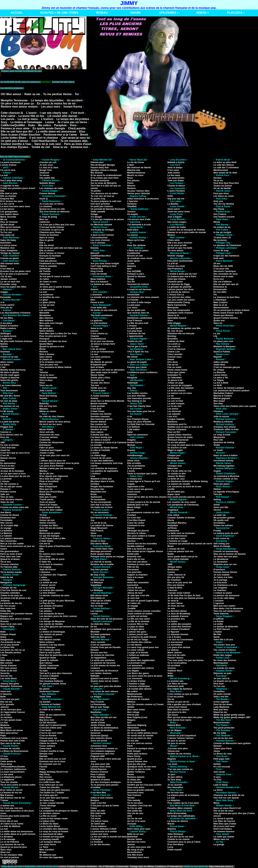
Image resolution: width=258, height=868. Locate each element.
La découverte (47, 289)
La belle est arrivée (137, 616)
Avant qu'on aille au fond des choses (147, 497)
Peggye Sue (7, 427)
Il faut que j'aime (176, 372)
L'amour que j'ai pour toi (52, 461)
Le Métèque (97, 582)
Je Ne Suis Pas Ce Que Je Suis (184, 595)
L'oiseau (5, 481)
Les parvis (8, 119)
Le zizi (217, 333)
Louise (50, 122)
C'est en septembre (101, 645)
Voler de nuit (7, 502)
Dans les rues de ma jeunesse (107, 619)
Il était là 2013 (175, 588)
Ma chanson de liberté (139, 167)
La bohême (6, 531)
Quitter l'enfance (136, 772)
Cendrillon (219, 691)
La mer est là (7, 204)
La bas (131, 263)
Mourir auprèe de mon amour (55, 422)
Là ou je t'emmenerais (102, 352)
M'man (43, 852)
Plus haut (218, 684)
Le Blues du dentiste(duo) (104, 728)
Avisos (131, 499)
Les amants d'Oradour (51, 606)
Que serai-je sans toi (138, 313)
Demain (217, 178)
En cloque (219, 370)
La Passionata (98, 704)
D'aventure (219, 569)
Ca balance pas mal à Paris (182, 276)
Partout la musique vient (140, 748)
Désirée (95, 650)
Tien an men (7, 497)
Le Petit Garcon (222, 629)
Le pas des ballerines (102, 461)
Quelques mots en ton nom (142, 767)
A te (2, 302)
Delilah (217, 764)
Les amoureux (135, 665)
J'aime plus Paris (223, 748)
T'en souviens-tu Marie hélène (55, 367)
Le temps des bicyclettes (47, 100)
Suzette (43, 398)
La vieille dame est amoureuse (56, 131)
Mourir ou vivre (135, 175)
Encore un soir (135, 256)
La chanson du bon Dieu (226, 297)
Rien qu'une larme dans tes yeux (185, 717)
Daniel (171, 359)
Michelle (95, 632)
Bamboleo (96, 712)
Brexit (84, 135)
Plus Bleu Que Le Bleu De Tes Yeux (58, 333)
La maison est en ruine (180, 393)
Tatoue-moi (173, 751)
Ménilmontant (221, 170)
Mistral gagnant (222, 398)
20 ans (217, 263)
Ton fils (131, 282)
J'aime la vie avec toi (11, 595)
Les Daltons (133, 427)
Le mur (94, 354)
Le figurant (173, 632)
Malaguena (6, 582)
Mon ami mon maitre (224, 606)
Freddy (217, 531)
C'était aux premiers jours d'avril (18, 188)
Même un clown (48, 411)
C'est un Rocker (48, 735)
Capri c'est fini (98, 803)
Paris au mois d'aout (77, 144)
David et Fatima (222, 352)
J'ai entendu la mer (10, 642)
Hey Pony (45, 774)
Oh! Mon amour (11, 94)
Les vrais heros (48, 844)
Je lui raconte (175, 785)
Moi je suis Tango (100, 707)
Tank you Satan (176, 180)
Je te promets (134, 468)
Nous (130, 178)
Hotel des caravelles (138, 582)
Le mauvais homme (178, 634)
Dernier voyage (176, 256)
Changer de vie (8, 588)
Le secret (44, 619)
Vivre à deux (46, 380)
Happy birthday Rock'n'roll (54, 772)
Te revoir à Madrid (49, 676)
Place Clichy (134, 756)
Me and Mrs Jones (10, 396)
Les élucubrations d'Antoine (15, 313)
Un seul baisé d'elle (50, 507)
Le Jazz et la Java (49, 167)
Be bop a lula (98, 575)
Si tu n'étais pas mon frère (105, 178)
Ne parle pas (46, 328)
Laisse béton (220, 375)
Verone (217, 510)
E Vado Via (45, 562)
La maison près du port (226, 533)
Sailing (217, 499)
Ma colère (45, 125)
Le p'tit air (173, 263)
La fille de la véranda (138, 621)
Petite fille (6, 611)
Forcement (133, 569)
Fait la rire (96, 816)
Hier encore (7, 523)
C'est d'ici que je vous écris (15, 453)
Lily (215, 336)
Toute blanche (221, 614)
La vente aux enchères (103, 660)
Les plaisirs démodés (12, 538)
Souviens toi (97, 380)
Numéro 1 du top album (52, 645)
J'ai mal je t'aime (99, 821)
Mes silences (46, 318)
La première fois (176, 619)
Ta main (44, 671)
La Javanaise (220, 562)
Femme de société (10, 748)
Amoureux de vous (50, 435)
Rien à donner (47, 354)
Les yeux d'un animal (179, 647)
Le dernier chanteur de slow (54, 595)
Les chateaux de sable (51, 188)
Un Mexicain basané (101, 225)
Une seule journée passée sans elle (186, 497)
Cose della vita (98, 308)
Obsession (133, 728)
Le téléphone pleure (11, 777)
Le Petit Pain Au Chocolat (141, 424)
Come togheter (221, 702)
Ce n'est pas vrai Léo (12, 808)
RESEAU (102, 13)
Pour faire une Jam (10, 557)
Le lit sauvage (8, 839)
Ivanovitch (133, 585)
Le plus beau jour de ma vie (15, 476)
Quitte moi (219, 320)
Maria (216, 803)
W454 (170, 676)
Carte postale (98, 406)
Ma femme (6, 728)
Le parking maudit (49, 839)
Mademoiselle (134, 694)
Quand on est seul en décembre (108, 370)
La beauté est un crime (226, 681)
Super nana (174, 494)
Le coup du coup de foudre (54, 831)
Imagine (131, 440)
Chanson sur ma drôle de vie (229, 795)
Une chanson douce (101, 738)
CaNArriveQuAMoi (13, 125)
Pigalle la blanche (10, 378)
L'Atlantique (220, 300)
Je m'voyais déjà (9, 525)
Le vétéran (173, 650)
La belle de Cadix (177, 227)
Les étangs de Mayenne (52, 621)
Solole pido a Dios (100, 378)
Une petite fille (47, 178)
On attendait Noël (136, 730)
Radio (171, 554)
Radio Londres (8, 328)
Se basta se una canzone (104, 310)
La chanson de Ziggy (179, 284)
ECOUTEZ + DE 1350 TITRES (59, 13)
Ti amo (217, 777)
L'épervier (132, 201)
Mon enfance (46, 320)
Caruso (95, 331)
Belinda (4, 759)
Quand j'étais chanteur (179, 435)
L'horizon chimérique (138, 686)
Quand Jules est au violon (105, 681)
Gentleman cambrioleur (140, 318)
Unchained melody (223, 461)
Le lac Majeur (174, 730)
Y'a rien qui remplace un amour (107, 219)
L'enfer (43, 308)
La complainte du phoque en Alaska (59, 811)
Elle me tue (6, 702)
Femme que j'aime (137, 367)
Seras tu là (173, 315)
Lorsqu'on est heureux (139, 289)
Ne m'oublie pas (176, 492)
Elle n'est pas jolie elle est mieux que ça (61, 248)
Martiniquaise (221, 663)
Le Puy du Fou (47, 603)
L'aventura (96, 295)
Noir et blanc (97, 367)
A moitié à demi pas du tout (182, 274)
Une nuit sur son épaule (226, 798)
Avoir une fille (221, 507)
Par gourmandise (10, 551)
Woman (131, 445)
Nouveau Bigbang (137, 725)
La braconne (220, 582)
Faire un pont (47, 448)
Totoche (44, 372)
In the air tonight (222, 232)
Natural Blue (174, 725)
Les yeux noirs (51, 107)
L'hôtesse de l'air (136, 333)
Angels (217, 471)
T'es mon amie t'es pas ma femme (185, 660)
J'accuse (172, 590)
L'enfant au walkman (138, 655)
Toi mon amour (175, 250)
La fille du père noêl (138, 323)
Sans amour (46, 357)
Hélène (131, 580)
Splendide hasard (177, 318)
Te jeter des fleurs (100, 383)
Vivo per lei (6, 308)
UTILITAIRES (168, 13)
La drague (96, 697)
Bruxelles (172, 339)
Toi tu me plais (135, 803)
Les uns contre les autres (181, 300)
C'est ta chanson (176, 349)
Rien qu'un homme (10, 227)
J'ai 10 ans (6, 276)
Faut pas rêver (221, 193)
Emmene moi (134, 557)
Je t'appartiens (98, 658)
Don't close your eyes (139, 829)
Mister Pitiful (46, 429)
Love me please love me (180, 551)
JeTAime (172, 528)
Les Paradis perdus (11, 652)
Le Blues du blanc (49, 824)
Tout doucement (9, 391)
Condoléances (98, 339)
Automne (132, 494)
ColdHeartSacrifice (101, 256)
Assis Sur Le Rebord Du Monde (107, 401)
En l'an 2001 (220, 292)
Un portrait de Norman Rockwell (108, 209)
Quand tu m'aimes (10, 559)
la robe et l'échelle (100, 450)
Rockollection (134, 852)
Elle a (42, 243)
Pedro (130, 183)
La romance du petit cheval (142, 637)
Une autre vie (7, 235)
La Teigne (219, 380)
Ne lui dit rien (47, 474)
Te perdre (96, 191)
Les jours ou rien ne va (13, 650)
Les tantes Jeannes (101, 673)
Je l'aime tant (98, 824)
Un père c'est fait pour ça (17, 103)
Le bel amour (7, 209)
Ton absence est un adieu (104, 193)
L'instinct (47, 119)
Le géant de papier (137, 362)
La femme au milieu (101, 284)
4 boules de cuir (48, 162)
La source (132, 235)
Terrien (131, 798)
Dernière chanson (100, 416)
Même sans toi (221, 839)
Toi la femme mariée (11, 572)
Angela (131, 484)
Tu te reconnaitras (177, 663)
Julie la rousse (221, 416)
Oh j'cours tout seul (224, 826)
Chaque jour (174, 455)
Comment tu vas (136, 525)
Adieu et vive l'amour (102, 798)
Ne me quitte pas (136, 310)
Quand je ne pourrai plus (14, 847)
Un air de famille (222, 188)
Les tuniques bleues (50, 842)
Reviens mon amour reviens (19, 107)
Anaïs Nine (219, 365)
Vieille (217, 445)
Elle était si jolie (9, 193)
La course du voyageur (180, 385)
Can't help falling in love (103, 266)
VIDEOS (201, 13)
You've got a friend (137, 346)
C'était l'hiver (98, 411)
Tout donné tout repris (179, 720)
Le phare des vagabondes (141, 660)
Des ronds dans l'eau (102, 549)
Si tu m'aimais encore (51, 362)
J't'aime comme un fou (225, 479)
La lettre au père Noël (225, 162)
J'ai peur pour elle (100, 764)
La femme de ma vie (11, 603)
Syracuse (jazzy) (99, 735)
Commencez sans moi (102, 754)
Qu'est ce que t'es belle (180, 248)
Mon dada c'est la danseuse (228, 608)
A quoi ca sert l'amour (102, 235)
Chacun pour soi (48, 738)
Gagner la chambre (137, 575)
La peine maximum (10, 162)
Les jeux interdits (136, 396)
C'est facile (45, 730)
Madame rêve (7, 248)
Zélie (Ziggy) (174, 323)
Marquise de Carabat (138, 699)
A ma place (6, 323)
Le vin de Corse (135, 162)
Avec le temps (175, 167)
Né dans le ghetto (10, 372)
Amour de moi (47, 520)
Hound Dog (97, 269)
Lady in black (220, 785)
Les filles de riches (177, 684)
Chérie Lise (173, 352)
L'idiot (130, 165)
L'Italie (4, 655)
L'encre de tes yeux (101, 458)
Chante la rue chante (178, 839)
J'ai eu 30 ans (134, 588)
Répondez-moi (98, 492)
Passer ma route (176, 266)
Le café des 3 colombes (226, 167)
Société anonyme (100, 180)
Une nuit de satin (176, 655)
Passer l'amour (175, 658)
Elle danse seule (99, 595)
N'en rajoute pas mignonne (54, 476)
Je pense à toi (175, 380)
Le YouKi (218, 450)
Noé (129, 722)
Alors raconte (98, 642)
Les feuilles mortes (137, 393)
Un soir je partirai (10, 857)
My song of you (135, 850)
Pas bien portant (99, 569)
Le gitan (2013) (47, 302)
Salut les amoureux (137, 435)
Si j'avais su (46, 359)
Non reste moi (8, 608)
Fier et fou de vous (223, 811)
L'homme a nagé (136, 684)
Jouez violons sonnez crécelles (144, 611)
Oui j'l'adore (220, 214)
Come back (45, 748)
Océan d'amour (8, 665)
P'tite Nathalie (98, 777)
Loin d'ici (172, 416)
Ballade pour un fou (138, 505)
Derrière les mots (136, 842)
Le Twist (44, 847)
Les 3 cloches (98, 243)
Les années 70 (47, 608)
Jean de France (48, 569)
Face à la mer (7, 466)
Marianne (172, 422)
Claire (94, 808)
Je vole (171, 608)
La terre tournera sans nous (15, 206)
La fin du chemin (176, 391)
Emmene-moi (79, 147)
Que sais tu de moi (10, 743)
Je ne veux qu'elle (177, 245)
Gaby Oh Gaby (8, 240)
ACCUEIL (17, 13)
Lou (2, 658)
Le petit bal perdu (10, 422)
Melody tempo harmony (13, 370)
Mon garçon (46, 637)
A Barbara (45, 518)
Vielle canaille (98, 212)
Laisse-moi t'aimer (177, 707)
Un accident (75, 100)
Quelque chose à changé (104, 170)
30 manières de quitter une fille (184, 328)
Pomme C (6, 489)
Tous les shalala (9, 782)
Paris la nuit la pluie (50, 652)
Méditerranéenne (136, 173)
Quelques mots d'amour (180, 313)
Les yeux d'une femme (51, 466)
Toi (77, 94)
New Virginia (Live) (137, 717)
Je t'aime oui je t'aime (12, 824)
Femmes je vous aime (15, 128)
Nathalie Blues (47, 183)
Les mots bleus (9, 678)
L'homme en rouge (177, 541)
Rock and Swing (48, 396)
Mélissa (131, 702)
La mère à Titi (221, 378)
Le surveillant (175, 645)
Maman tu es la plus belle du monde (187, 232)
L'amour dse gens (137, 632)
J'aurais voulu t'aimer (179, 593)
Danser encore (8, 458)
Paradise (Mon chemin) (180, 808)
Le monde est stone (224, 668)
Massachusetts (221, 722)
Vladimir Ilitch (175, 671)
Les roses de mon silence (104, 691)
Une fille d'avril (135, 855)
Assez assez (134, 492)
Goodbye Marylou (177, 523)
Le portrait (6, 479)
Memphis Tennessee (14, 100)
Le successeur (175, 642)
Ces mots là (174, 346)
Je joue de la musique (12, 471)
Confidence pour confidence (142, 372)
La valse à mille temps (139, 302)
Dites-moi (172, 468)
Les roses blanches (11, 385)
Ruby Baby (45, 494)
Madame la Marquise (224, 346)
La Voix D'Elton (48, 593)
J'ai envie (96, 818)
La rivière (172, 621)
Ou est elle (133, 741)
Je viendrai (6, 717)
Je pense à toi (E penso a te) (15, 598)
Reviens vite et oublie (102, 564)
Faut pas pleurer (48, 261)
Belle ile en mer (135, 834)
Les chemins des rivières (140, 668)
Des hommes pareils (102, 419)
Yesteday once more (138, 857)
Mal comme (6, 663)
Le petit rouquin (176, 403)
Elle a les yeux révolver (180, 243)
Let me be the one (223, 738)
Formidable (6, 520)
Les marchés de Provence (104, 671)
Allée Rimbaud (175, 834)
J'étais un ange (175, 383)
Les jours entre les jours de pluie (145, 676)
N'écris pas (133, 715)
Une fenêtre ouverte (224, 217)
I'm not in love (8, 170)
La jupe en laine (136, 627)
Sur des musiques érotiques (106, 782)
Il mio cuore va (221, 538)
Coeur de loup (221, 250)
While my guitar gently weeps (229, 715)
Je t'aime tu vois (48, 282)
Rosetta (4, 621)
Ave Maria (6, 512)
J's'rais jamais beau (11, 720)
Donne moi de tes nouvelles (142, 544)
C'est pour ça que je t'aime (105, 805)
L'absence (45, 572)
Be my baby (220, 733)
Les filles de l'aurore (224, 821)
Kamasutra (173, 531)
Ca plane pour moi (223, 341)
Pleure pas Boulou (223, 315)
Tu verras (44, 175)
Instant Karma (73, 107)
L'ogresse (219, 603)
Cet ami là (45, 544)
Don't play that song (11, 180)
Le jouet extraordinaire (12, 772)
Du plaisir (45, 689)
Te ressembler (98, 499)
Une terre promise (100, 204)
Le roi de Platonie (10, 842)
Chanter (95, 336)
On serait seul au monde (140, 735)
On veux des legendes (51, 857)
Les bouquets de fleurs (52, 614)
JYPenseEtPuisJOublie (13, 767)
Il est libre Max (98, 793)
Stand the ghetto (9, 380)
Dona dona (6, 764)
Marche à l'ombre (223, 396)
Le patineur (133, 658)
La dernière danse (177, 611)
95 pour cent (97, 580)
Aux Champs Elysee (138, 419)
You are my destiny (224, 204)
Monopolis (173, 308)
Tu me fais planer (177, 442)
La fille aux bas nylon (138, 619)
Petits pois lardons (137, 754)
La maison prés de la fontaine (183, 795)
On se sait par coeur (11, 486)
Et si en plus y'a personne (14, 274)
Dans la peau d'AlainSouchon (55, 546)
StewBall (132, 206)
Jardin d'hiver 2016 (101, 725)
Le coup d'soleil (222, 435)
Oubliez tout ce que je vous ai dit (185, 427)
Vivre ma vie (46, 385)
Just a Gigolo (174, 217)
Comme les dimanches (52, 442)
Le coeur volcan (136, 650)
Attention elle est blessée (181, 333)
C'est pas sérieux (49, 437)
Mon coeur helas (136, 710)
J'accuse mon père (178, 748)
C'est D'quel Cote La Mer (53, 538)
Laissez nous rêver (101, 767)
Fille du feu (133, 567)
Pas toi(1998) (134, 271)
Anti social (219, 772)
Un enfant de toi (222, 227)
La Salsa (5, 365)
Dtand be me (220, 712)
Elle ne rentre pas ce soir (53, 759)
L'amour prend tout (137, 634)
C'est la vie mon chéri (51, 733)
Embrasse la (220, 287)
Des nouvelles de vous (225, 274)
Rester (131, 774)
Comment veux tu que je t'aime (184, 842)
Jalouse (4, 707)
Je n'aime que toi (49, 795)
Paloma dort (97, 162)
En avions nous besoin (52, 554)
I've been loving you (101, 437)
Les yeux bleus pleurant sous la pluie (59, 463)
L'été (3, 367)
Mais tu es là (220, 305)
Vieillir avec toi (98, 388)
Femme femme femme (225, 572)
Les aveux (173, 409)
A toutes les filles (49, 525)
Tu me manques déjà (74, 141)
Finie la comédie (48, 266)
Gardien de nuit (99, 429)
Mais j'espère (220, 302)
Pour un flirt (174, 432)
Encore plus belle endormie (15, 816)
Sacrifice (95, 258)
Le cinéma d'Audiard (178, 629)
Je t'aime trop (47, 800)
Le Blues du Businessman (14, 751)
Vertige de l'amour (10, 253)
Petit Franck (97, 531)
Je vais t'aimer (175, 603)
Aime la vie (60, 147)
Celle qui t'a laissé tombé (53, 725)
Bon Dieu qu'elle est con (104, 717)
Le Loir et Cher (175, 401)
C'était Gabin (46, 541)
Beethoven (173, 569)
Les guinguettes (9, 212)
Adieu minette (221, 362)
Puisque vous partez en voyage (107, 557)
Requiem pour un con (225, 564)
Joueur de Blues (176, 476)
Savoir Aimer (98, 375)
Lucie (170, 847)
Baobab (44, 531)
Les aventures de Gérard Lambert (231, 391)
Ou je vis (218, 180)
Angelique (173, 510)
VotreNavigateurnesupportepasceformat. (43, 74)
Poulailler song (8, 284)
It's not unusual (222, 767)
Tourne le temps (48, 678)
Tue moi (95, 385)
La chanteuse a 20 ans (225, 585)
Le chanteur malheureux (13, 769)
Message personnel (101, 551)
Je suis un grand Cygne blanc (143, 601)
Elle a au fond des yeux (140, 549)
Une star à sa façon (101, 505)
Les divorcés (174, 411)
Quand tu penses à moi (52, 346)
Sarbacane (96, 497)
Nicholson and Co (177, 424)
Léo (41, 598)
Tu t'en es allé (134, 808)
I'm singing (45, 567)
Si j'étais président (100, 634)
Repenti (218, 357)
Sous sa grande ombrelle (140, 790)
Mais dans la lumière (178, 710)
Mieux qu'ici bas (136, 240)
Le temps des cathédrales (181, 816)
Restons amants (136, 777)
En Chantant (174, 580)
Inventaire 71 (174, 375)
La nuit (4, 175)
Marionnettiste (221, 308)
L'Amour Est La (176, 295)
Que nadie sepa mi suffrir (104, 372)
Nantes (4, 344)
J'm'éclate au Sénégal (102, 230)
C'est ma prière (175, 697)
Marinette (44, 313)
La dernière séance (50, 813)
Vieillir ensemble (48, 378)
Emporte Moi (7, 199)
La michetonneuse (177, 536)
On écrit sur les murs (51, 424)
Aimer (217, 505)
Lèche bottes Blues (50, 826)
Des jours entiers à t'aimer (141, 536)
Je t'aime (44, 279)
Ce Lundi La (174, 344)
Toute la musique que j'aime (142, 474)
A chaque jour (135, 479)
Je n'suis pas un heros (72, 122)
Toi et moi (6, 562)
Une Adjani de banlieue (180, 689)
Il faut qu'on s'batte (101, 601)
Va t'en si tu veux (136, 821)
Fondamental (7, 468)
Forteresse (173, 458)
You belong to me (136, 401)
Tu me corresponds (101, 502)
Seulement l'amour (49, 691)
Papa (3, 735)
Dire (3, 461)
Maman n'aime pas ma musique (56, 468)
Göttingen (6, 333)
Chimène (218, 411)
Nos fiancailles (175, 787)
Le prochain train (136, 663)
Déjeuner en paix (222, 673)
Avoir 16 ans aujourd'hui (52, 715)
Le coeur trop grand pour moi (143, 647)
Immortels (6, 243)
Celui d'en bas (8, 448)
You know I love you (224, 645)
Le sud (171, 798)
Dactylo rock (46, 754)
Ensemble (6, 297)
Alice (42, 712)
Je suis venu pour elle (139, 847)
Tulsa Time (45, 697)
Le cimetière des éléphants (54, 829)
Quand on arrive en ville (52, 209)
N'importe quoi (98, 365)
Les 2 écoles (174, 637)
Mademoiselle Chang (179, 302)
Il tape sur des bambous (226, 256)
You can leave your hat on (141, 411)
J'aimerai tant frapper (51, 450)
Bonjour (95, 800)
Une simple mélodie (178, 559)
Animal (94, 398)
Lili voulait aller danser (62, 116)
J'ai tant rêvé (97, 720)
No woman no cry (10, 406)
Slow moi (5, 852)
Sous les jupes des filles (13, 287)
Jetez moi (45, 284)
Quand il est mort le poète (104, 678)
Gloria (171, 520)
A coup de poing (48, 217)
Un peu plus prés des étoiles (106, 686)
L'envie (131, 471)
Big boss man (47, 720)
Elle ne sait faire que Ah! (17, 131)
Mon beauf (219, 401)
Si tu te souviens (9, 230)
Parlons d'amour (99, 772)
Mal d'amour (7, 795)
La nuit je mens (28, 119)
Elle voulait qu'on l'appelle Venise (145, 551)
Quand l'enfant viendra (225, 318)
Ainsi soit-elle (47, 432)
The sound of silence (225, 650)
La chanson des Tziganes (53, 575)
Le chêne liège (98, 455)
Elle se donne (47, 250)
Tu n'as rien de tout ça (102, 196)
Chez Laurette (175, 354)
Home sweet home (177, 370)
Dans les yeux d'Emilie (139, 422)
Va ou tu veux (47, 375)
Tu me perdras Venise (57, 94)
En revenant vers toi (50, 764)
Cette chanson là (12, 113)
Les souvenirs (135, 678)
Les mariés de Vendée (51, 624)
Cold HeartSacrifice (44, 141)
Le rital (4, 722)
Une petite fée (134, 811)
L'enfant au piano (223, 593)
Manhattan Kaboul (223, 393)
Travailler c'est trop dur (139, 805)
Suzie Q (44, 199)
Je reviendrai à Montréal (226, 476)
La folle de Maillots (10, 826)
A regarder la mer (10, 186)
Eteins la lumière (9, 326)
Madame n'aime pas (101, 479)
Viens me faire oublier (51, 510)
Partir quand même (101, 554)
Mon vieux (45, 326)
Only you (218, 201)
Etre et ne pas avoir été (180, 582)
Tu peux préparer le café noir (106, 201)
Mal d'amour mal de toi (12, 798)
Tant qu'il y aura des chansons (56, 673)
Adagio (4, 292)
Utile (130, 816)
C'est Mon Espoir (136, 520)
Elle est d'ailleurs (223, 282)
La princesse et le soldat (104, 831)
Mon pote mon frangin (51, 323)
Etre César (45, 557)
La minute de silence (178, 292)
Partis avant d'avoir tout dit (228, 313)
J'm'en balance (99, 826)
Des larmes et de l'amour (104, 518)
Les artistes (46, 611)
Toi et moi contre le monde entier (18, 785)
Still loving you (221, 544)
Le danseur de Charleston (227, 245)
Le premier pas (175, 681)
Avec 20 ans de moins (51, 528)
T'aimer (4, 800)
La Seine (218, 790)
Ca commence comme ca (104, 748)
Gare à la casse (135, 577)
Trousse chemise (10, 564)
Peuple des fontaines (102, 486)
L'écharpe (96, 839)
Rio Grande (97, 173)
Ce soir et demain (10, 445)
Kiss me (5, 437)
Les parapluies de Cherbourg (183, 505)
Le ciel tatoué (134, 645)
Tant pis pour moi (49, 365)
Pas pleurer (133, 180)
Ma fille (217, 634)
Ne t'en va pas (8, 606)
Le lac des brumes (100, 844)
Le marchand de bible (51, 834)
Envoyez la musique (50, 256)
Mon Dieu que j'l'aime (225, 824)
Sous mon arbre (136, 787)
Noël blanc (133, 230)
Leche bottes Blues (13, 138)
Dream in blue (98, 541)
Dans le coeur (47, 237)
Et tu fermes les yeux (12, 201)
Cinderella (45, 440)
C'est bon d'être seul (50, 728)
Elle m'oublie (134, 463)
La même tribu (47, 821)
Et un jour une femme (102, 341)
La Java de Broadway (179, 614)
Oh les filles (7, 318)
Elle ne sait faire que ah (226, 284)
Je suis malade (221, 575)
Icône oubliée (47, 780)
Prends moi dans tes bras (53, 341)
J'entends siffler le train (226, 429)
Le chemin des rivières (139, 642)
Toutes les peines (223, 186)
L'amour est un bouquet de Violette (186, 230)
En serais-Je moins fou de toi (56, 103)
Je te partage (220, 580)
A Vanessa (6, 694)
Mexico (171, 235)
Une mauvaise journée (139, 398)
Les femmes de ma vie (12, 844)
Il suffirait (218, 619)
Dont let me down (223, 704)
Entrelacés (45, 445)
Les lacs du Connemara (180, 640)
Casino (171, 572)
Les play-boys (135, 331)
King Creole (97, 271)
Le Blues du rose (222, 754)
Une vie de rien (135, 813)
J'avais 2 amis (47, 453)
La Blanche (219, 372)
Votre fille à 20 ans (223, 640)
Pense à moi (97, 302)
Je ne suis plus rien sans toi (54, 455)
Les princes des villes (179, 297)
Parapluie (60, 125)
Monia (217, 222)
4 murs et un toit (9, 357)
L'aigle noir (6, 339)
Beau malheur (98, 279)
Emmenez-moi (8, 518)
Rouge (131, 279)
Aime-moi (5, 691)
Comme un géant (9, 258)
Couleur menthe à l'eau (16, 144)
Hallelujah (132, 383)
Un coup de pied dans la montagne (186, 445)
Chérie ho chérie (48, 743)
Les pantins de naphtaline (104, 471)
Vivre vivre (96, 536)
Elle (2, 191)
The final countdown (102, 315)
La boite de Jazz (176, 479)
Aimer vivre (133, 461)
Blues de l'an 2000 (223, 266)
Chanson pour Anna (50, 232)
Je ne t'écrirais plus (11, 710)
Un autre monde (222, 694)
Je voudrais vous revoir (140, 258)
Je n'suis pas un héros (52, 204)
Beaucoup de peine (50, 533)
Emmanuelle (220, 289)
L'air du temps (98, 349)
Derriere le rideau (136, 533)
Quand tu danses (136, 276)
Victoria (171, 668)
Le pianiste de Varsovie (103, 663)
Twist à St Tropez (49, 505)
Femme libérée (47, 193)
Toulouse (44, 173)
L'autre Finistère (176, 191)
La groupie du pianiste (179, 287)
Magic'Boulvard (99, 528)
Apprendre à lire (136, 486)
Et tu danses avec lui (11, 435)
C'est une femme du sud (13, 590)
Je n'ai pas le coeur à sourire (55, 276)
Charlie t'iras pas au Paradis (106, 647)
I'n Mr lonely (7, 411)
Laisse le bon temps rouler (54, 818)
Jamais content (9, 279)
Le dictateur (7, 837)
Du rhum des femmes (225, 660)
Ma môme (132, 357)
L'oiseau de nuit (176, 549)
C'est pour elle (221, 269)
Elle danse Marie (99, 544)
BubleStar (132, 837)
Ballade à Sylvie (176, 162)
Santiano (132, 204)
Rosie (94, 494)
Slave (94, 533)
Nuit (129, 269)
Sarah (216, 637)
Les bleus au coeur (224, 196)
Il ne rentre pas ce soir (51, 785)
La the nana (174, 175)
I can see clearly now (54, 113)
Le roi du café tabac (224, 598)
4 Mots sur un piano (138, 250)
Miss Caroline (47, 850)
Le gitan (44, 300)
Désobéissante (135, 538)
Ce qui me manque (49, 536)
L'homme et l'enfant (50, 704)
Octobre (95, 484)
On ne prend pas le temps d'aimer (231, 310)
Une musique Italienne (51, 681)
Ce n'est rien (134, 518)
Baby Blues (46, 717)
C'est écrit (77, 113)
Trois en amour (47, 502)
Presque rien (97, 489)
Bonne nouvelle (99, 403)
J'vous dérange (48, 805)
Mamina (172, 829)
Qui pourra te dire (177, 712)
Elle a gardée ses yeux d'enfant (184, 704)
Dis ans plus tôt (176, 577)
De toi (94, 627)
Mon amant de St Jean (225, 173)
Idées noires (7, 362)
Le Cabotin (6, 536)
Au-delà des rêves (100, 624)
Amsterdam (133, 295)
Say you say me (176, 199)
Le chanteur (46, 206)
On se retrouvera (100, 512)
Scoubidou (219, 523)
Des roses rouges (177, 222)
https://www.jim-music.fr (221, 866)
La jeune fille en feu (31, 116)
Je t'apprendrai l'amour (13, 712)
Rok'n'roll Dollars (223, 829)
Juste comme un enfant (140, 614)
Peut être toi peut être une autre (56, 655)
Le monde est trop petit (52, 837)
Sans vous (6, 850)
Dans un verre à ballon (225, 455)
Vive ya (4, 416)
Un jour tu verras (176, 741)
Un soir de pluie (9, 401)
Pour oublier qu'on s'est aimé (183, 803)
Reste (42, 349)
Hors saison (97, 432)
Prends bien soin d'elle (13, 741)
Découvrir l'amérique (225, 271)
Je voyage (6, 528)
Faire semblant (47, 258)
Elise (216, 328)
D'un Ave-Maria (175, 844)
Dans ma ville (98, 811)
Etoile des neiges (223, 655)
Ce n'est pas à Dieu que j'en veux (57, 225)
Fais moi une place (137, 562)
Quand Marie (46, 344)
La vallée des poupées (179, 624)
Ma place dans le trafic (103, 481)
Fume (42, 769)
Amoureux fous (99, 746)
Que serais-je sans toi (76, 138)
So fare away (174, 780)
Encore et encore (100, 427)
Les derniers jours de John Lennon (58, 616)
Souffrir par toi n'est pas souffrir (144, 785)
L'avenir (31, 113)
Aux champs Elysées (14, 147)
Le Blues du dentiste (102, 730)
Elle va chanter (8, 196)
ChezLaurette (77, 128)
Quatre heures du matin (180, 437)
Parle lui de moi (9, 671)
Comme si (6, 432)
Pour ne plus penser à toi (53, 336)
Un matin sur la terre (102, 507)
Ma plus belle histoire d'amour (17, 341)
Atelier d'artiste (48, 523)
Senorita (5, 673)
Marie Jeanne (174, 652)
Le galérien (97, 320)
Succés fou (6, 676)
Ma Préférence (135, 697)
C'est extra (173, 170)
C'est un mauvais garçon (227, 367)
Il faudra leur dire (100, 435)
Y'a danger (96, 217)
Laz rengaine (220, 588)
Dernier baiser (135, 839)
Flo (215, 295)
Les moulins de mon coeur (182, 502)
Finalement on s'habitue (52, 263)
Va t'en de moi (135, 818)
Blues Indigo (134, 507)
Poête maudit (174, 850)
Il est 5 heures (135, 320)
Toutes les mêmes (223, 525)
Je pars (171, 774)
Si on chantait (134, 782)
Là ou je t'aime (47, 588)
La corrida (96, 445)
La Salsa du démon (178, 821)
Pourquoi (44, 339)
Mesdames (45, 315)
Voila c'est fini (221, 697)
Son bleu (218, 403)
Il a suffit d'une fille (50, 782)
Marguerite (219, 437)
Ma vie (4, 219)
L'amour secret (47, 585)
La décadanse (221, 559)
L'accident (45, 808)
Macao (171, 824)
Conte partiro (7, 305)
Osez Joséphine (9, 250)
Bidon (4, 266)
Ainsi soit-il (173, 209)
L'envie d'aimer (8, 165)
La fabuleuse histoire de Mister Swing (188, 481)
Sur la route (97, 606)
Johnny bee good (10, 684)
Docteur (131, 541)
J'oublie (131, 608)
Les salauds (174, 414)
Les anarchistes (176, 178)
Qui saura (173, 715)
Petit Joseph (134, 751)
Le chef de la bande (101, 562)
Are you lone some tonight (105, 263)
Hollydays (173, 525)
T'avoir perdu (47, 499)
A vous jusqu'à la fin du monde (144, 502)
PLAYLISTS (235, 13)
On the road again (10, 375)
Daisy (3, 637)
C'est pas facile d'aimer (52, 227)
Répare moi (6, 616)
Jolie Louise (46, 391)
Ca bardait (45, 702)
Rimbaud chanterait (178, 440)
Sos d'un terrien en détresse (54, 212)
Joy (93, 520)
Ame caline (8, 116)
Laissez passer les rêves (181, 289)
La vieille (218, 624)
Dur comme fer (99, 424)
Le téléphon (174, 800)
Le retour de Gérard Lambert (229, 388)
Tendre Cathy (7, 627)
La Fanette (133, 300)
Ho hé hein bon (176, 793)
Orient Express (99, 769)
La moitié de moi (48, 582)
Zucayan (132, 824)
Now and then (221, 710)
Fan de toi (173, 365)
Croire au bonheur (49, 235)
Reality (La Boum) (223, 422)
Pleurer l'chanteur (177, 429)
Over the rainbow (136, 245)
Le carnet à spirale (223, 818)
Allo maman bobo (10, 263)
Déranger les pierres (138, 531)
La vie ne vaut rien (10, 282)
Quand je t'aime (48, 658)
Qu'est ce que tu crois (139, 769)
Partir (130, 746)
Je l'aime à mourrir (101, 440)
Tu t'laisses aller (9, 567)
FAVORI (135, 13)
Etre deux (172, 362)
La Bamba (173, 204)
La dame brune (8, 336)
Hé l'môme (45, 271)
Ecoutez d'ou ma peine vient (15, 271)
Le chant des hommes (179, 627)
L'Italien (218, 632)
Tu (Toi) (217, 780)
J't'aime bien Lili (222, 237)
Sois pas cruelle (48, 497)
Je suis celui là (221, 678)
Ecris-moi (218, 279)
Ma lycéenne (220, 240)
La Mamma (6, 533)
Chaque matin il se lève (52, 741)
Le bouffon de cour (50, 297)
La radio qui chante (224, 837)
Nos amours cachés (50, 640)
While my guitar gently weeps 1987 (232, 717)
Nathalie (95, 676)
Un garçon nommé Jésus (53, 684)
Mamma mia (133, 170)
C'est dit (5, 455)
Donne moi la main (223, 276)
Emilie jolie (133, 554)
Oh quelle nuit (221, 520)
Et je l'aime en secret (11, 790)
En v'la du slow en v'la (179, 471)
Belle (3, 632)
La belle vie (219, 515)
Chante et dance (176, 186)
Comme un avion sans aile (14, 507)
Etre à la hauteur (99, 282)
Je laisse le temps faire (103, 344)
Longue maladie (176, 419)
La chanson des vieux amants (143, 297)
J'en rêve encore (99, 603)
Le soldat (96, 359)
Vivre (73, 125)
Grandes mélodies (10, 593)
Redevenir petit (176, 686)
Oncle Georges (47, 647)
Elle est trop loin (48, 406)
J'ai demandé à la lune (139, 225)
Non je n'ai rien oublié (12, 544)
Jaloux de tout (135, 593)
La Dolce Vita (7, 647)
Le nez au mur (47, 305)
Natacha (132, 266)
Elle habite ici (98, 598)
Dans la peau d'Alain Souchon (20, 135)
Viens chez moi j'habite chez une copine (235, 406)
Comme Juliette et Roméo (181, 518)
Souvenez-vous (135, 793)
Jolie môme (174, 173)
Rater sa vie (32, 94)
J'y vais (95, 346)
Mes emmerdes (8, 541)
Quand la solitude (49, 660)
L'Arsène (132, 326)
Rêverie (131, 186)
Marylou (44, 409)
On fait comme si (9, 484)
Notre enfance (47, 642)
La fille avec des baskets (181, 388)
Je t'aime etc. (134, 603)
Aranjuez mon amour (225, 427)
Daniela (43, 756)
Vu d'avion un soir (177, 448)
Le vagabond (7, 780)
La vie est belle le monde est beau (109, 837)
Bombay (172, 336)
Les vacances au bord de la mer (184, 486)
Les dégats (133, 671)
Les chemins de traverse (104, 468)
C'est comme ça (99, 333)
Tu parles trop (98, 199)
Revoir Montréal (48, 668)
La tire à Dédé (221, 383)
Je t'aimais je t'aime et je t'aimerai (109, 442)
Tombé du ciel (41, 147)
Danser (131, 528)
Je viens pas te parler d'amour (56, 287)
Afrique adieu (175, 567)
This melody (134, 800)
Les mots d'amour (100, 240)
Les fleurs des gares (138, 673)
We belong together (224, 466)
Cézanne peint (175, 282)
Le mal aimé (7, 774)
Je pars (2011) (175, 777)
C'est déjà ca (7, 269)
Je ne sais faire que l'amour (54, 798)
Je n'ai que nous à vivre (13, 474)
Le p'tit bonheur (99, 323)
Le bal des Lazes (176, 538)
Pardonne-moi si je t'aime (60, 135)
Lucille (171, 489)
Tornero (131, 212)
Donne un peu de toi (178, 702)
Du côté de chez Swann (52, 416)
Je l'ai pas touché (10, 645)
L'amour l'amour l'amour (180, 738)
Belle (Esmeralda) (177, 813)
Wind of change (222, 546)
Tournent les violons (138, 284)
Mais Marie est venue (12, 730)
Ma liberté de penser (102, 362)
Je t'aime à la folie (223, 577)
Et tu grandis (7, 704)
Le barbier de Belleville (226, 627)
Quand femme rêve (137, 761)
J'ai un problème (136, 466)
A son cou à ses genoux (140, 489)
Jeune (217, 751)
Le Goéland (97, 842)
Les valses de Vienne (102, 525)
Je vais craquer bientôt (52, 803)
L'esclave (218, 601)
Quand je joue (135, 759)
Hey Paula (219, 209)
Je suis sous (46, 165)
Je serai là (173, 601)
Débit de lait (7, 577)
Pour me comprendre (179, 310)
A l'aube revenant (100, 396)
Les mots (172, 764)
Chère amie (173, 240)
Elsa (82, 131)
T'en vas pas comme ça (180, 769)
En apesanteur (8, 463)
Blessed (95, 253)
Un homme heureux (224, 831)
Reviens (44, 352)
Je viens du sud (176, 606)
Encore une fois (99, 652)
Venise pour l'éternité (138, 193)
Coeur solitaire (47, 746)
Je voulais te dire (177, 474)
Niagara (131, 720)
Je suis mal (133, 598)
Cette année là (8, 761)
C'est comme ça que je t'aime (183, 694)
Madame (5, 725)
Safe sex (5, 494)
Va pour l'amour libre (138, 191)
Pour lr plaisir (98, 774)
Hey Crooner (97, 702)
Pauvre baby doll (100, 167)
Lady (42, 458)
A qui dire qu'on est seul (180, 837)
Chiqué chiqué (8, 634)
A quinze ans (7, 805)
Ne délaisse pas (48, 855)
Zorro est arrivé (99, 741)
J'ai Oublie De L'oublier (52, 793)
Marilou (43, 471)
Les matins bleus (9, 214)
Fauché (43, 767)
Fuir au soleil (174, 367)
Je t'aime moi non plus (225, 557)
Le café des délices (224, 165)
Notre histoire (47, 331)
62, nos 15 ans (175, 331)
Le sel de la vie (99, 523)
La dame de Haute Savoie (104, 448)
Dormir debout (98, 422)
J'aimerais (45, 274)
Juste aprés (133, 261)
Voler (170, 673)
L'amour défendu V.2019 (103, 829)
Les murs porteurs (100, 357)
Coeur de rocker (136, 523)
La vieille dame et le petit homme (18, 834)
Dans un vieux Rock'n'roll (227, 808)
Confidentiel (134, 253)
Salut (130, 432)
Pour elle (218, 440)
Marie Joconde (8, 217)
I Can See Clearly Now (139, 406)
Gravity (131, 450)
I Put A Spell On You (138, 352)
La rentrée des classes (51, 590)
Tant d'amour (134, 795)
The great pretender (224, 728)
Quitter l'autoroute (49, 665)
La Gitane (45, 580)
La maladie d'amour (178, 616)
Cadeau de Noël (176, 341)
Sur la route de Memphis (104, 183)
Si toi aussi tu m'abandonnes (106, 175)
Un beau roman (176, 461)
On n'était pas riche (50, 650)
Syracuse (96, 733)
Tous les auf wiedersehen (227, 611)
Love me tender (99, 274)
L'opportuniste (135, 336)
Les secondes (47, 310)
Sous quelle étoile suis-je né (182, 557)
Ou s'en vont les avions (140, 743)
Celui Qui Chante (176, 279)
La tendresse (46, 295)
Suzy (4, 122)
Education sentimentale (180, 261)
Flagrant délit (98, 756)
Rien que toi (46, 489)
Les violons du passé (51, 634)
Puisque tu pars (136, 274)
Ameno (94, 289)
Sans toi (218, 323)
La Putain (218, 621)
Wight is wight (175, 450)
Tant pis (218, 494)
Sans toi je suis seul (48, 144)
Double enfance (135, 546)
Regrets (172, 759)
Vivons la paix (98, 391)
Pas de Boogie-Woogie (103, 165)
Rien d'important (48, 486)
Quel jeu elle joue (136, 764)
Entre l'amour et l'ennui (52, 253)
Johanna (5, 601)
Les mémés (97, 611)
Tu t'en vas (6, 232)
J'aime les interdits (50, 787)
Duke (32, 125)
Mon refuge (133, 712)
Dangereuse (7, 640)
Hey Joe (131, 388)
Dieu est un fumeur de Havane (229, 554)
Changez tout (174, 466)
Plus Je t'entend (9, 222)
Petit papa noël (221, 759)
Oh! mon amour (9, 668)
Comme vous (174, 357)
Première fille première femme (16, 614)
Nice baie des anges (50, 479)
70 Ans (43, 515)
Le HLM (217, 385)
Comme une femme (101, 414)
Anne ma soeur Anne (179, 212)
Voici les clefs (98, 637)
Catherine (45, 222)
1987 (3, 442)
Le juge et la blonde (138, 652)
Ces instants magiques (103, 751)
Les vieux (132, 308)
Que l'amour (46, 663)
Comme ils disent (10, 515)
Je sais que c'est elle (138, 595)
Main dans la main (10, 660)
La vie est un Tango (137, 640)
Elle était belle (98, 813)
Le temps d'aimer (136, 681)
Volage (94, 214)
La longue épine (136, 629)
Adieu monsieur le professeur (143, 199)
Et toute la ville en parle (52, 559)
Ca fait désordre (48, 722)
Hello (170, 196)
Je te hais (5, 715)
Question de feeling (224, 442)
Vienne (4, 346)
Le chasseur (174, 398)
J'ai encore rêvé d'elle (139, 219)
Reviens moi (46, 484)
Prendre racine (8, 492)
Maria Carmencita (177, 305)
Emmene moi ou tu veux (52, 761)
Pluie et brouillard (49, 481)
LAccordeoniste (99, 237)
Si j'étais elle (134, 780)
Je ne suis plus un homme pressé (185, 598)
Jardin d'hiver (98, 722)
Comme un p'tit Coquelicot (182, 735)
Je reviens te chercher (102, 655)
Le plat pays (134, 305)
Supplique (96, 585)
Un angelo (133, 214)
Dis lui (171, 699)
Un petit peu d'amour (14, 141)
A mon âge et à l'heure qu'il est (144, 481)
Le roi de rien (174, 406)
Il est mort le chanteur (44, 138)
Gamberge (45, 269)
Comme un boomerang (226, 551)
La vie (171, 396)
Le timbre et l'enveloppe (26, 122)
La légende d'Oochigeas (226, 492)
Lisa (93, 476)
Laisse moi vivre (99, 834)
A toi (130, 416)
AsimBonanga (135, 455)
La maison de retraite (179, 484)
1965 (170, 564)
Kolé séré (218, 258)
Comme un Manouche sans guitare (232, 743)
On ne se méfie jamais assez (142, 733)
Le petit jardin (134, 328)
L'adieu (43, 577)
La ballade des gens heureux (106, 629)
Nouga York (46, 170)
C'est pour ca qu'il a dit (52, 230)
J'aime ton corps (136, 590)
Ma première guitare (224, 518)
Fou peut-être (134, 572)
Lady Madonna (221, 707)
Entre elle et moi (9, 821)
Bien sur (44, 219)
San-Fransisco (175, 269)
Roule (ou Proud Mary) (51, 492)
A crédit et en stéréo (50, 710)
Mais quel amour (9, 733)
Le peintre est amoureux (226, 595)
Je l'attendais (174, 378)
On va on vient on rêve (139, 738)
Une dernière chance (11, 499)
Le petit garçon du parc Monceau (57, 601)
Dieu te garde (47, 240)
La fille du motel (48, 816)
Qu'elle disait (7, 225)
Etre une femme (176, 585)
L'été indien (133, 429)
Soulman (5, 352)
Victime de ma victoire (179, 754)
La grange (219, 844)
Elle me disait (47, 245)
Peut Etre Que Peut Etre (226, 183)
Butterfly (44, 403)
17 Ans (4, 756)
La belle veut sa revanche (181, 533)
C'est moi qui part (10, 699)
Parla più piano (221, 484)
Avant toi (5, 450)
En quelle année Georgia (49, 128)
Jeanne (131, 844)
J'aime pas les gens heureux (55, 790)
